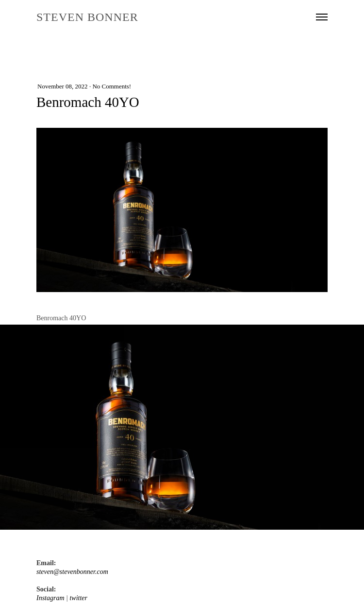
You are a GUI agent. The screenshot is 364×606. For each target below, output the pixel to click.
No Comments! (112, 86)
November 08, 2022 (63, 86)
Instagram (50, 598)
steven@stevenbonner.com (72, 572)
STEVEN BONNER (87, 17)
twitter (78, 598)
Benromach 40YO (88, 102)
